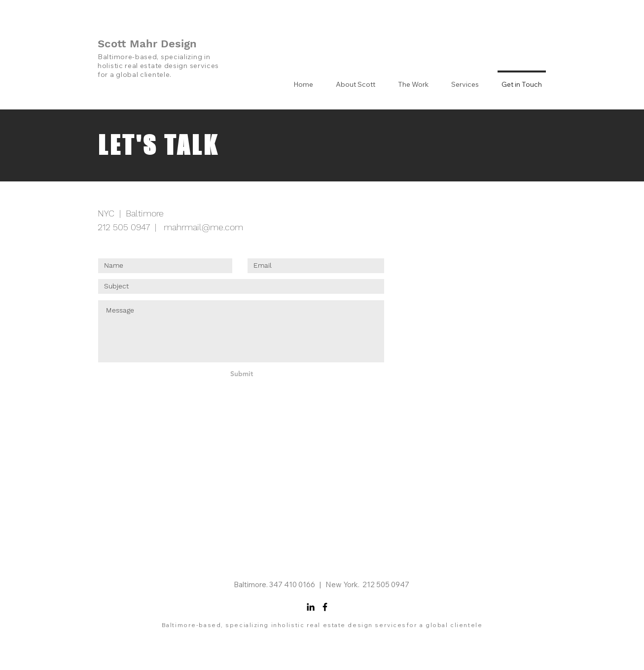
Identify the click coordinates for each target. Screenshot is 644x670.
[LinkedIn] (311, 607)
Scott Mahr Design (147, 44)
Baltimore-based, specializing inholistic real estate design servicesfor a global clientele (322, 625)
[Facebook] (325, 607)
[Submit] (242, 374)
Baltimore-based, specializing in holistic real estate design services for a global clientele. (158, 66)
